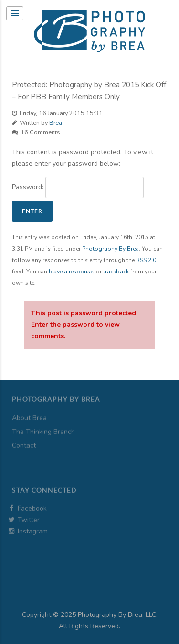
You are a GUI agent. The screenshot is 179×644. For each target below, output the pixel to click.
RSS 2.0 (146, 260)
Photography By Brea (111, 249)
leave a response (71, 272)
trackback (116, 272)
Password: (78, 187)
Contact (24, 436)
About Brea (29, 408)
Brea (56, 123)
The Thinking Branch (43, 422)
